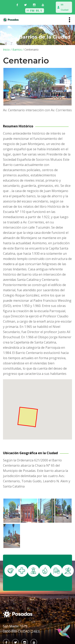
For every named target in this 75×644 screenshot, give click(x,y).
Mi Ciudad (65, 7)
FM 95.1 (36, 11)
